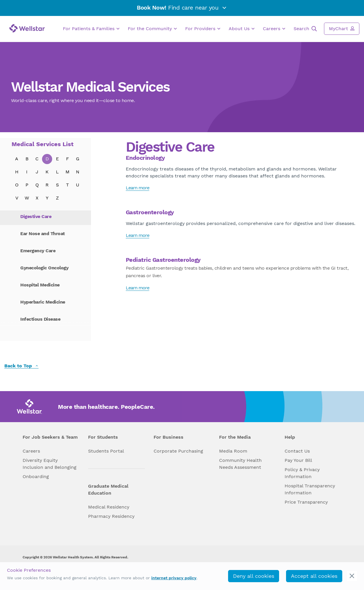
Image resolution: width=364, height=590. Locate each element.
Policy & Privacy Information (302, 473)
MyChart (342, 28)
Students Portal (106, 451)
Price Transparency (306, 502)
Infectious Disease (40, 319)
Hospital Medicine (40, 285)
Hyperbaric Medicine (43, 302)
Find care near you (182, 8)
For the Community (152, 29)
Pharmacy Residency (111, 516)
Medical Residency (109, 507)
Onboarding (36, 476)
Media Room (233, 451)
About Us (242, 29)
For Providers (203, 29)
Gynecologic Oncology (44, 268)
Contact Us (297, 451)
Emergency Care (38, 251)
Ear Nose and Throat (43, 234)
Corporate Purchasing (178, 451)
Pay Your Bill (298, 460)
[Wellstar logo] (27, 28)
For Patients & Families (91, 29)
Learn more (138, 188)
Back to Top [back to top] (21, 366)
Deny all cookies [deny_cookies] (254, 576)
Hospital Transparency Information (310, 489)
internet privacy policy (174, 578)
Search (305, 29)
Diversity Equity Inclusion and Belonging (50, 464)
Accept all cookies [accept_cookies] (314, 576)
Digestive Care (36, 216)
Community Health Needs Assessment (240, 464)
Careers (274, 29)
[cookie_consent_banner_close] (352, 576)
